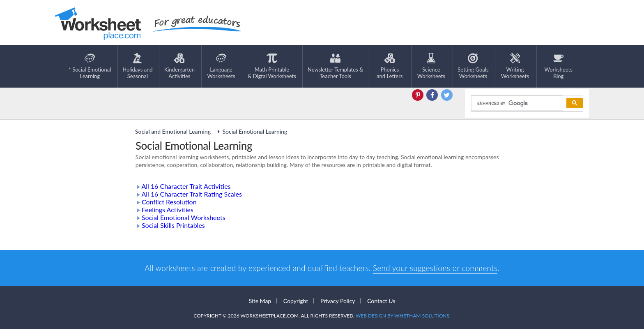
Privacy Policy (338, 301)
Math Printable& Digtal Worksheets (272, 66)
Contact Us (381, 301)
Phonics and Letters (390, 66)
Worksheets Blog (558, 66)
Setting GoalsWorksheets (473, 66)
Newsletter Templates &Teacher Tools (335, 66)
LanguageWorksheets (221, 66)
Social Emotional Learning (251, 131)
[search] (516, 103)
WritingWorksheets (515, 66)
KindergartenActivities (179, 66)
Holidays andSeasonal (137, 66)
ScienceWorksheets (431, 66)
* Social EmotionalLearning (90, 66)
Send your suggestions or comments (435, 268)
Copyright (296, 301)
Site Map (260, 301)
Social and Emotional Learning (174, 131)
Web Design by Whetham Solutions (402, 316)
